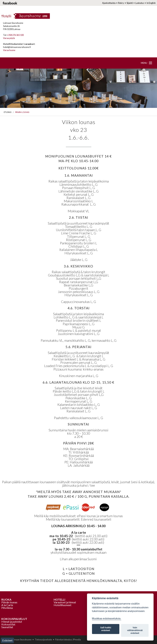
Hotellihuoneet (63, 605)
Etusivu (8, 112)
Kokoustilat (8, 624)
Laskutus (140, 3)
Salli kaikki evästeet (106, 629)
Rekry (121, 3)
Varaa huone (9, 50)
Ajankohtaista (109, 3)
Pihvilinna (7, 608)
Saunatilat (7, 627)
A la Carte (7, 605)
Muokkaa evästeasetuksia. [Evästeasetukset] (107, 619)
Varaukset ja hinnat (65, 602)
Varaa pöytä (9, 38)
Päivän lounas (22, 112)
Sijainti (130, 3)
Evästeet (7, 640)
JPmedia (77, 640)
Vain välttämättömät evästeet (135, 630)
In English (151, 3)
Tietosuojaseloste (43, 640)
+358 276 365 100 (15, 35)
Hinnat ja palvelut (12, 622)
